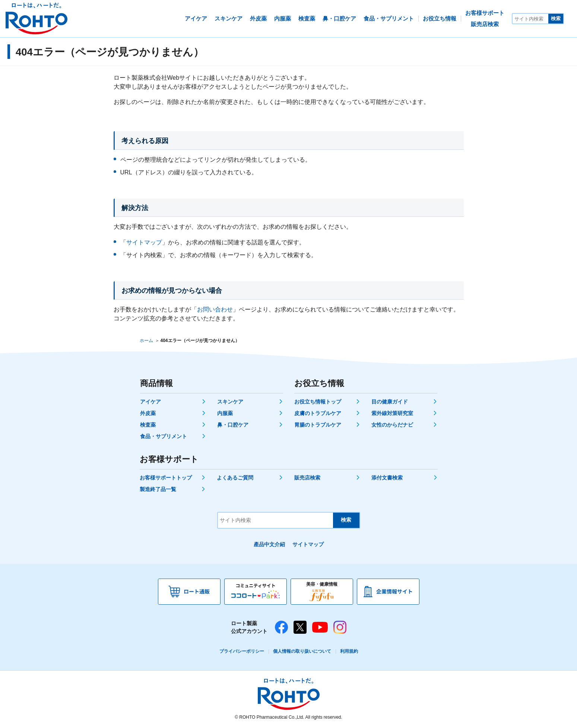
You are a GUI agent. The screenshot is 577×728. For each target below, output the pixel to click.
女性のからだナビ (392, 425)
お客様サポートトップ (166, 478)
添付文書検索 (387, 478)
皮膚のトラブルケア (318, 413)
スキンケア (230, 402)
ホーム (146, 341)
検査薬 (148, 425)
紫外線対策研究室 (392, 413)
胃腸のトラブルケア (318, 425)
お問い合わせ (215, 309)
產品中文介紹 (269, 544)
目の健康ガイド (390, 402)
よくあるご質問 (235, 478)
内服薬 (225, 413)
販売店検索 (307, 478)
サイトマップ (144, 242)
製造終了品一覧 (158, 489)
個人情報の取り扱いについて (302, 651)
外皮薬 (148, 413)
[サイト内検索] (530, 19)
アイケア (150, 402)
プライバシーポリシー (242, 651)
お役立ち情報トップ (318, 402)
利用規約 (349, 651)
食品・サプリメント (164, 436)
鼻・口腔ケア (233, 425)
